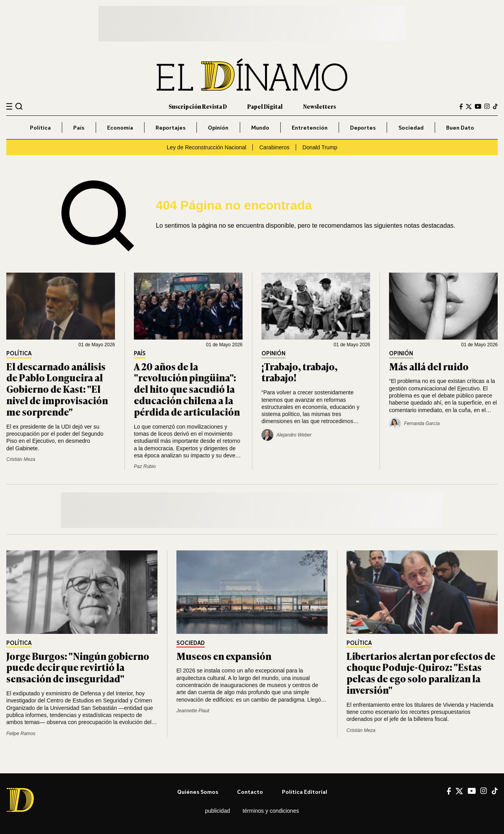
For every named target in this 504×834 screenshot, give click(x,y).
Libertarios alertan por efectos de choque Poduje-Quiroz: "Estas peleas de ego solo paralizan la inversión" (421, 673)
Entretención (310, 127)
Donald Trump (320, 147)
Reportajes (170, 127)
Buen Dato (460, 127)
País (79, 127)
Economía (120, 127)
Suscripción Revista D (198, 106)
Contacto (250, 792)
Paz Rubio (145, 466)
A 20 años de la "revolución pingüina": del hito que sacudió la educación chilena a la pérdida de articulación (187, 389)
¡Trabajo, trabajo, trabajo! (299, 372)
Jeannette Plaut (193, 711)
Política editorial (305, 792)
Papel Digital (265, 106)
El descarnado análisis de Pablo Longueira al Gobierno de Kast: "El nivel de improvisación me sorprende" (57, 389)
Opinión (218, 127)
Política (40, 127)
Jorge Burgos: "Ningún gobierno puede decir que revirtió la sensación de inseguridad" (78, 667)
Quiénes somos (198, 792)
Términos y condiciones (271, 811)
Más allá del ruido (429, 366)
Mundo (260, 127)
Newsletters (320, 106)
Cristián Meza (21, 459)
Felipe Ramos (21, 734)
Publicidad (218, 811)
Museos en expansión (224, 656)
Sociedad (411, 127)
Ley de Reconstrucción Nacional (206, 147)
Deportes (363, 127)
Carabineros (274, 147)
